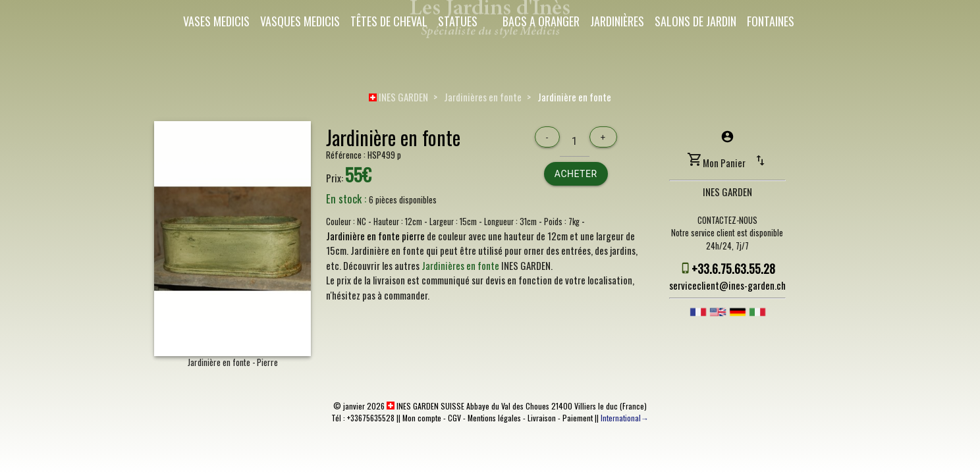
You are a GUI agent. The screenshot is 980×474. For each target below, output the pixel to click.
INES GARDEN (398, 97)
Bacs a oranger (541, 21)
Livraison (542, 418)
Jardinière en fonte (574, 97)
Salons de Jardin (695, 21)
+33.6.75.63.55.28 (733, 269)
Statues (458, 21)
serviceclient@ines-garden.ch (727, 285)
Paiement (578, 418)
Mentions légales (494, 418)
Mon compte (422, 418)
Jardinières (617, 21)
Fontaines (771, 21)
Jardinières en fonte (483, 97)
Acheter (576, 174)
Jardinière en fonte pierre (375, 236)
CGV (454, 418)
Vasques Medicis (300, 21)
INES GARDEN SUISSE (425, 406)
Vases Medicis (216, 21)
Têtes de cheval (389, 21)
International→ (625, 418)
